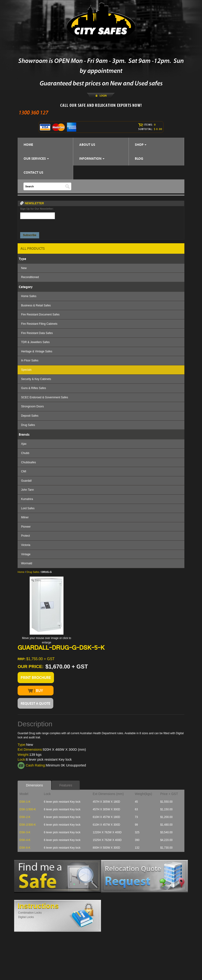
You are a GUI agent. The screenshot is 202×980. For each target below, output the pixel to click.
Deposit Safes (30, 416)
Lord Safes (28, 508)
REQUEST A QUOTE (35, 703)
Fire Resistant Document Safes (40, 315)
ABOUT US (87, 144)
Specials (26, 370)
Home (21, 572)
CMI (24, 471)
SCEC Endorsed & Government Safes (45, 397)
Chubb (25, 453)
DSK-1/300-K (28, 809)
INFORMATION (92, 158)
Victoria (26, 545)
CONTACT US (33, 172)
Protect (25, 536)
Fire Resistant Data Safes (37, 333)
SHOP (141, 144)
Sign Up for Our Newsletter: (37, 209)
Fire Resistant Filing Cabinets (39, 324)
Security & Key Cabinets (36, 379)
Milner (25, 517)
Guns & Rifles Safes (33, 388)
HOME (28, 144)
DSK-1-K (25, 802)
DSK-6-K (25, 848)
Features (66, 785)
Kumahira (27, 499)
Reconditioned (30, 277)
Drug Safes (28, 425)
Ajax (24, 444)
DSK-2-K (25, 817)
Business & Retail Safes (36, 305)
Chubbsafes (28, 462)
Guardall (26, 481)
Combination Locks (30, 913)
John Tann (27, 490)
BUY (36, 691)
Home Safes (29, 296)
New (24, 268)
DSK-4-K (25, 840)
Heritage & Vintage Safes (37, 351)
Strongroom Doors (32, 406)
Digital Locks (26, 917)
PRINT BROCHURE (36, 678)
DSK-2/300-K (28, 825)
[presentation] (38, 224)
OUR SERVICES (36, 158)
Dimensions (34, 785)
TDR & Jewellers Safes (35, 342)
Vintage (26, 554)
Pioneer (26, 527)
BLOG (139, 158)
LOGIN (103, 96)
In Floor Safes (30, 360)
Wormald (27, 563)
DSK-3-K (25, 832)
